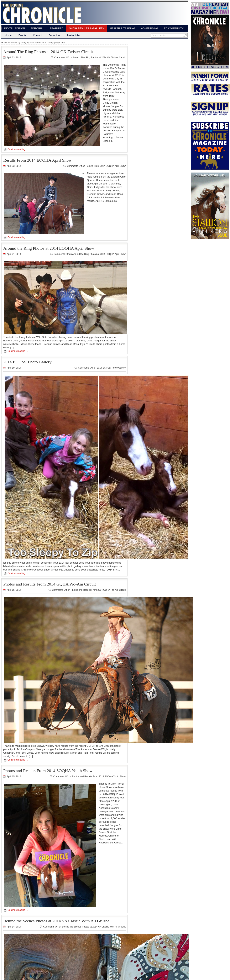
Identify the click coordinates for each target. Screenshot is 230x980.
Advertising (150, 28)
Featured (57, 28)
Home (8, 35)
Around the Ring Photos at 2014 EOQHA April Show (49, 248)
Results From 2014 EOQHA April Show (37, 160)
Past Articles (74, 35)
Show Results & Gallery (87, 28)
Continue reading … (18, 149)
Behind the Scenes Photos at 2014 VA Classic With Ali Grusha (56, 921)
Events (22, 35)
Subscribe (54, 35)
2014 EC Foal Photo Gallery (27, 362)
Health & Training (123, 28)
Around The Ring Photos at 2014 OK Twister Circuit (48, 52)
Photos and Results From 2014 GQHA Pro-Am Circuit (50, 584)
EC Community (174, 28)
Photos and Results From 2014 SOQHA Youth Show (48, 771)
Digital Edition (15, 28)
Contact (37, 35)
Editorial (37, 28)
